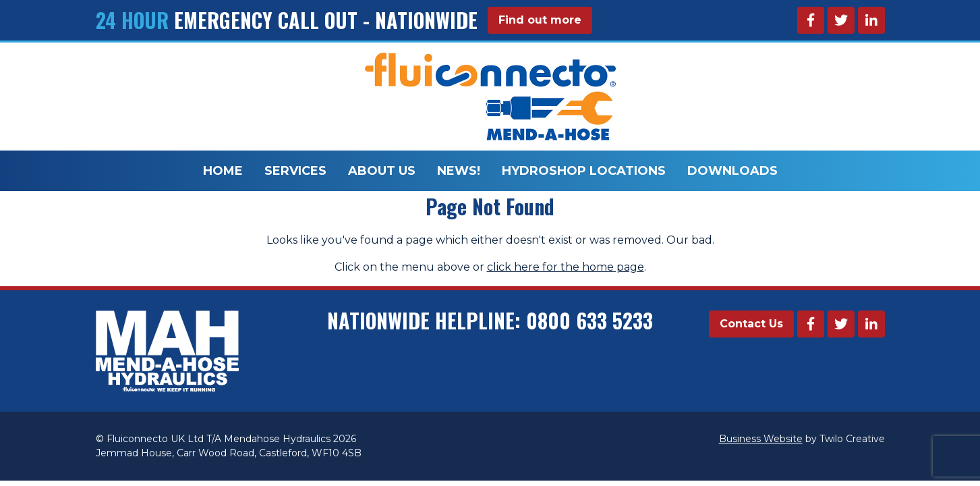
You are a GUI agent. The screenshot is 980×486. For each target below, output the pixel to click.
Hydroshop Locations (584, 171)
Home (223, 171)
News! (459, 171)
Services (295, 171)
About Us (382, 171)
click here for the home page (566, 267)
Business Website (761, 439)
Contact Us (751, 324)
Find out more (540, 20)
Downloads (732, 171)
